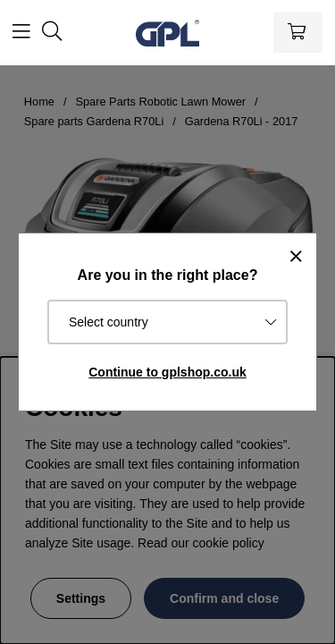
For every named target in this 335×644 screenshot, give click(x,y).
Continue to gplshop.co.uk (167, 372)
